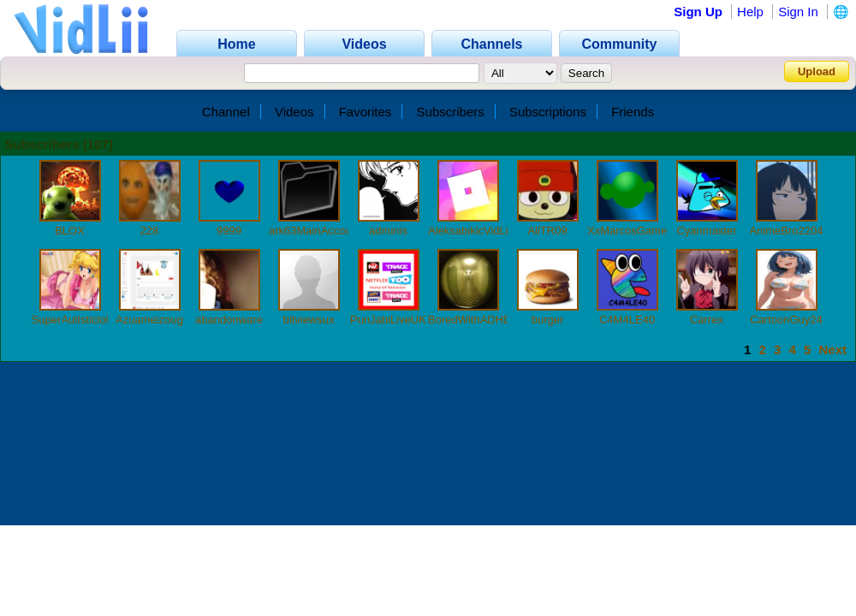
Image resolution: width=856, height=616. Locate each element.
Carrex (707, 320)
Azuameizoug (149, 320)
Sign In (798, 12)
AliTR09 (547, 231)
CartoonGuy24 (786, 320)
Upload (817, 71)
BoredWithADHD (470, 320)
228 (150, 231)
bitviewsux (309, 320)
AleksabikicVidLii (470, 231)
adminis (388, 231)
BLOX (70, 231)
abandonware (229, 320)
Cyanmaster (706, 231)
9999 (229, 231)
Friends (633, 112)
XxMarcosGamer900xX (645, 231)
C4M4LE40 (627, 320)
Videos (294, 112)
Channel (226, 112)
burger (548, 320)
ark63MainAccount (315, 231)
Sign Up (698, 12)
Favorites (366, 112)
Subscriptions (548, 112)
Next (832, 349)
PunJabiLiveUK (388, 320)
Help (750, 12)
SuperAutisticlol (70, 320)
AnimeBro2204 (787, 231)
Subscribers (451, 112)
